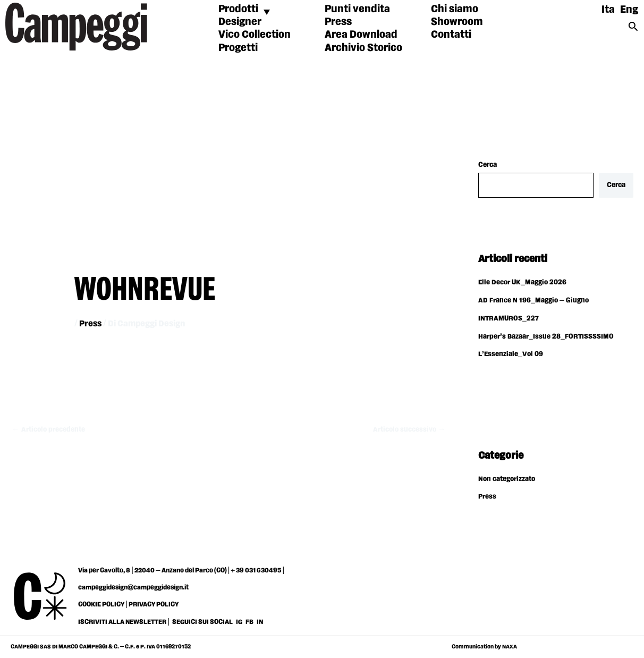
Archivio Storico (363, 48)
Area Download (361, 35)
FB (250, 622)
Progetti (238, 48)
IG (239, 622)
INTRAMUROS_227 (509, 319)
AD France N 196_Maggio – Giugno (535, 301)
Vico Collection (255, 35)
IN (260, 622)
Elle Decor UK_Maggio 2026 (524, 283)
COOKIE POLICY (101, 605)
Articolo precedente (49, 429)
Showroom (457, 22)
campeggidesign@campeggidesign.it (133, 588)
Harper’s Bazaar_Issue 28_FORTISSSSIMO (546, 337)
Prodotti (238, 9)
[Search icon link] (633, 30)
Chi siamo (455, 9)
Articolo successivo (408, 429)
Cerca (488, 165)
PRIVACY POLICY (154, 605)
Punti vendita (357, 9)
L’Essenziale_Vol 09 (511, 355)
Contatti (451, 35)
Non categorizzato (508, 479)
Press (338, 22)
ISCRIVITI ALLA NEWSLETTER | (124, 622)
